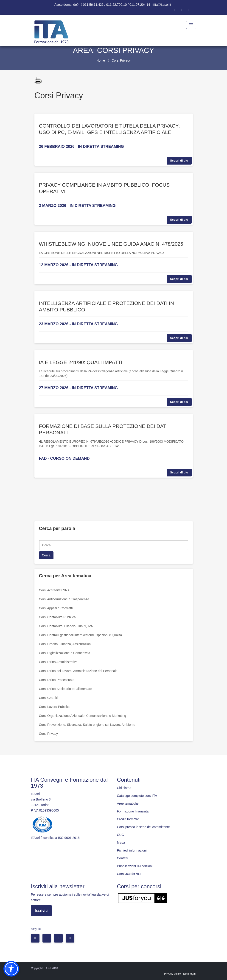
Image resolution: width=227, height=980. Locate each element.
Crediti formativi (128, 819)
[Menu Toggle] (191, 25)
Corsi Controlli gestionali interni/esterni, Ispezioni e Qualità (81, 635)
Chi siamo (124, 788)
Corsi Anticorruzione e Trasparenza (64, 599)
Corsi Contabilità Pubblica (57, 617)
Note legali (190, 974)
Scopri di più (179, 161)
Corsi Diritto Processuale (57, 680)
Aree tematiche (128, 803)
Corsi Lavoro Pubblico (55, 707)
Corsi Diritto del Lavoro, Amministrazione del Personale (78, 671)
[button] (11, 969)
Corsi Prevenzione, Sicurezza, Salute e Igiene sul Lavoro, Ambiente (87, 725)
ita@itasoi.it (163, 5)
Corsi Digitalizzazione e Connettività (65, 653)
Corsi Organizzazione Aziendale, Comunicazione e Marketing (83, 716)
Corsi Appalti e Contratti (56, 608)
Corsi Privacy (48, 734)
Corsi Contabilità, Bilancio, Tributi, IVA (66, 626)
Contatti (123, 858)
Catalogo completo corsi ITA (137, 796)
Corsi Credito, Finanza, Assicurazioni (65, 644)
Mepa (121, 843)
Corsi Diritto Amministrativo (58, 662)
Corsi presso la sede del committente (143, 827)
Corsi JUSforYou (129, 874)
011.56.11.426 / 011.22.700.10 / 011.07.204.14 (117, 5)
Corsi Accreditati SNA (54, 590)
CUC (121, 835)
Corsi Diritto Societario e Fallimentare (66, 689)
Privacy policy (172, 974)
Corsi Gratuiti (48, 698)
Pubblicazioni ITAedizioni (135, 866)
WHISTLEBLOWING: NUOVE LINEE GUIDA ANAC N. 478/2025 (111, 244)
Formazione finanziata (133, 811)
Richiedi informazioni (132, 850)
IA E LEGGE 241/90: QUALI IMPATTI (81, 362)
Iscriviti (41, 910)
